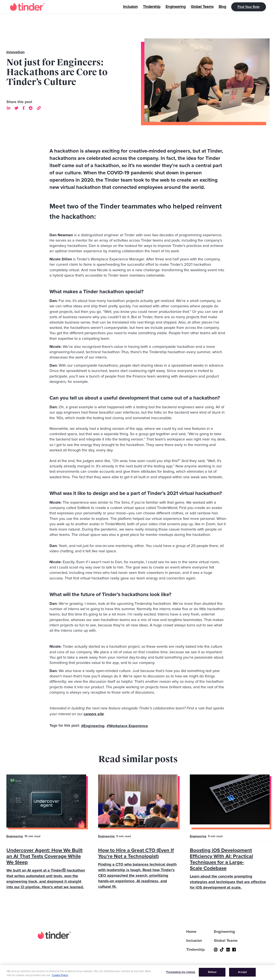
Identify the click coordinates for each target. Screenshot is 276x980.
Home (191, 932)
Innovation (15, 52)
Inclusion (194, 941)
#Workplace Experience (127, 726)
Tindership (195, 949)
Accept (242, 975)
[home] (27, 7)
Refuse (212, 975)
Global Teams (226, 941)
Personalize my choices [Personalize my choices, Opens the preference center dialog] (181, 975)
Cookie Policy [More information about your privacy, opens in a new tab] (60, 978)
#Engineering (93, 726)
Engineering (15, 836)
